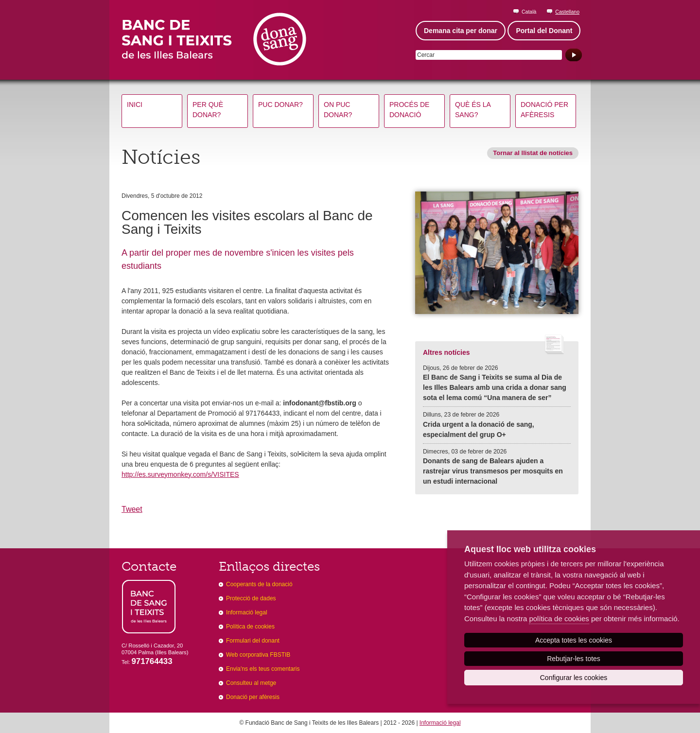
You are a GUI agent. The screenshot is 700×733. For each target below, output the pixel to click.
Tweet (132, 509)
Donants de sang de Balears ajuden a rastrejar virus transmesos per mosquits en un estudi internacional (493, 471)
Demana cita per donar (461, 31)
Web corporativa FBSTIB (258, 655)
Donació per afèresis (544, 110)
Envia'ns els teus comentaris (263, 669)
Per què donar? (208, 110)
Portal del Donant (544, 31)
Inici (135, 105)
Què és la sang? (473, 110)
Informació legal (247, 612)
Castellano (567, 12)
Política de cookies (250, 627)
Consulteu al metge (251, 683)
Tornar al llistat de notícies (533, 153)
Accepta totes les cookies (574, 640)
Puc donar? (280, 105)
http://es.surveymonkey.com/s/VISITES (180, 474)
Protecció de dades (251, 598)
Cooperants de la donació (259, 584)
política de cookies (559, 619)
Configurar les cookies (574, 678)
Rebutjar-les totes (574, 659)
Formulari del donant (253, 641)
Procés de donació (409, 110)
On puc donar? (338, 110)
